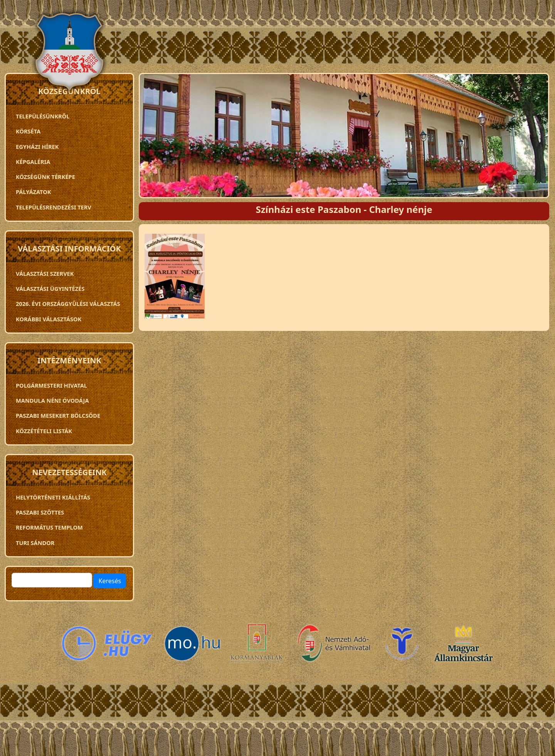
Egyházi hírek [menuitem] (37, 147)
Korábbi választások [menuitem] (49, 319)
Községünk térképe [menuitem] (45, 177)
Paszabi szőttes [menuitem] (40, 512)
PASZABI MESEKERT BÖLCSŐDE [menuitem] (58, 415)
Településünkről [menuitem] (43, 116)
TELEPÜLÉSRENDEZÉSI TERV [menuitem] (54, 207)
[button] (175, 279)
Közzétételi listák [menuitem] (44, 431)
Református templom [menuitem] (49, 527)
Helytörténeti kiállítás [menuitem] (53, 497)
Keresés (110, 581)
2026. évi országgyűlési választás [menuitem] (68, 304)
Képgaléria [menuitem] (33, 162)
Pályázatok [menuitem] (34, 192)
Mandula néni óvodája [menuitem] (52, 400)
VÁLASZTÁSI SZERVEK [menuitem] (45, 273)
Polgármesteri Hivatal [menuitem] (51, 385)
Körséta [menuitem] (28, 131)
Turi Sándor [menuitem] (35, 543)
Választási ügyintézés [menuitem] (50, 289)
